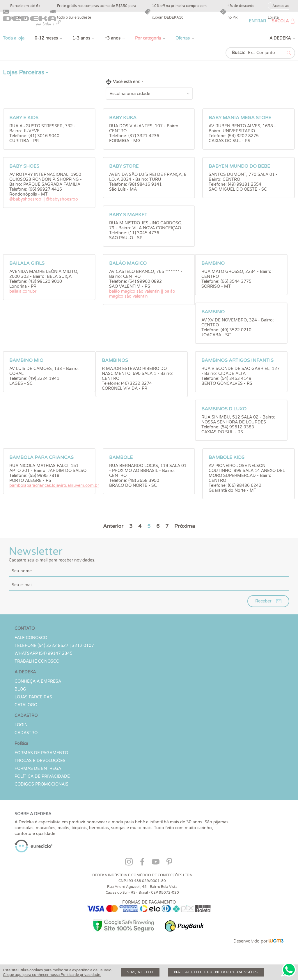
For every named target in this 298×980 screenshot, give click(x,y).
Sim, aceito (140, 972)
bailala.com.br (23, 291)
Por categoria (148, 38)
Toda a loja (14, 38)
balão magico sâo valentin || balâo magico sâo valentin (142, 294)
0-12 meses (46, 38)
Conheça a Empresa (38, 681)
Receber (263, 601)
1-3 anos (81, 38)
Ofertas (183, 38)
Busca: (238, 53)
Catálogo (26, 705)
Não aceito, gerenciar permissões (216, 972)
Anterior (113, 526)
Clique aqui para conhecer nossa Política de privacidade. (52, 975)
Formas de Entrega (38, 769)
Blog (20, 689)
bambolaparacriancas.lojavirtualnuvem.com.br (54, 485)
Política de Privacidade (42, 776)
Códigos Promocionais (41, 784)
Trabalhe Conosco (37, 661)
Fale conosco (31, 638)
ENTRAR (257, 21)
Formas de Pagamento (41, 753)
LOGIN (21, 725)
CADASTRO (26, 733)
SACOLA (280, 21)
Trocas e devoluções (40, 761)
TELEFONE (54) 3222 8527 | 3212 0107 (54, 646)
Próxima (185, 526)
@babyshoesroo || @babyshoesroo (44, 199)
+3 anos (113, 38)
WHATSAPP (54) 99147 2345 (44, 653)
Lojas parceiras (33, 697)
